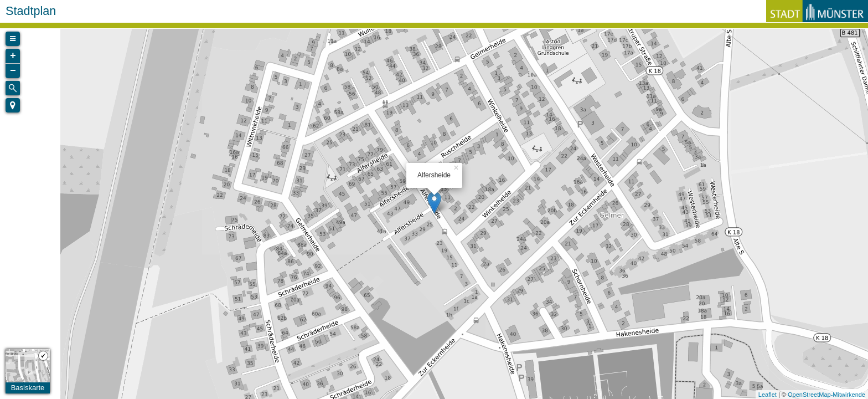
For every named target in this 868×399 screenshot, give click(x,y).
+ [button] (13, 56)
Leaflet (768, 395)
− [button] (13, 71)
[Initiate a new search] (13, 88)
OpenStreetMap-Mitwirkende (826, 395)
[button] (13, 105)
